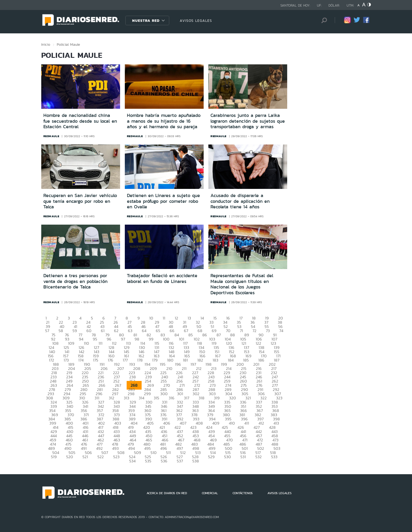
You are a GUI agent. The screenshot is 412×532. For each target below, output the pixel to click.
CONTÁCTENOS (243, 493)
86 (205, 335)
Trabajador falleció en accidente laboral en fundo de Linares (162, 278)
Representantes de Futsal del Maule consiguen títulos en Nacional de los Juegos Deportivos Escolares (242, 284)
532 (259, 457)
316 (172, 398)
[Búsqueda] (323, 20)
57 (47, 331)
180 (170, 360)
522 (101, 457)
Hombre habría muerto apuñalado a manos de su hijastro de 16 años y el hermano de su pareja (164, 121)
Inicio (46, 44)
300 (164, 394)
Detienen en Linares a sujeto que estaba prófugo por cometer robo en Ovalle (163, 201)
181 (185, 360)
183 (215, 360)
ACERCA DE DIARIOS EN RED (167, 493)
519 (54, 457)
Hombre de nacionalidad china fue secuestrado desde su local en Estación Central (80, 121)
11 (164, 318)
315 (156, 398)
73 (268, 331)
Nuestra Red (146, 20)
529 (211, 457)
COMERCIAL (210, 493)
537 (180, 461)
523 (116, 457)
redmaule (51, 136)
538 (196, 461)
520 (70, 457)
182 (200, 360)
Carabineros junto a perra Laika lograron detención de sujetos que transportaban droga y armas (248, 121)
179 (155, 360)
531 (243, 457)
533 (274, 457)
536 (164, 461)
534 (132, 461)
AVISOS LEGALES (196, 20)
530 (228, 457)
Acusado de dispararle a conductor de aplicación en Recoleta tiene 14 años (240, 201)
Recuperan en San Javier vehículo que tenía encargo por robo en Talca (80, 201)
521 (85, 457)
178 (140, 360)
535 (148, 461)
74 (281, 331)
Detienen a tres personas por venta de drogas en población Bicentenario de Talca (75, 281)
